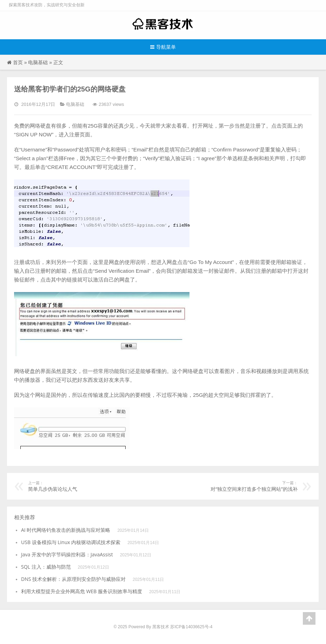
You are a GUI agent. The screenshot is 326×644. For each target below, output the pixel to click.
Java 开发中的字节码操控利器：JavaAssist (67, 554)
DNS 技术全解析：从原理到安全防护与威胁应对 (73, 579)
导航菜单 (163, 47)
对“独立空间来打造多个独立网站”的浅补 (242, 486)
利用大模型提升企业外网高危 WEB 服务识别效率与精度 (82, 591)
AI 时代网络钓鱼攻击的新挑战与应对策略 (66, 530)
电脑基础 (38, 62)
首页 (18, 62)
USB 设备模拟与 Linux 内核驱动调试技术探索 (71, 542)
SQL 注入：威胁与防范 (46, 567)
